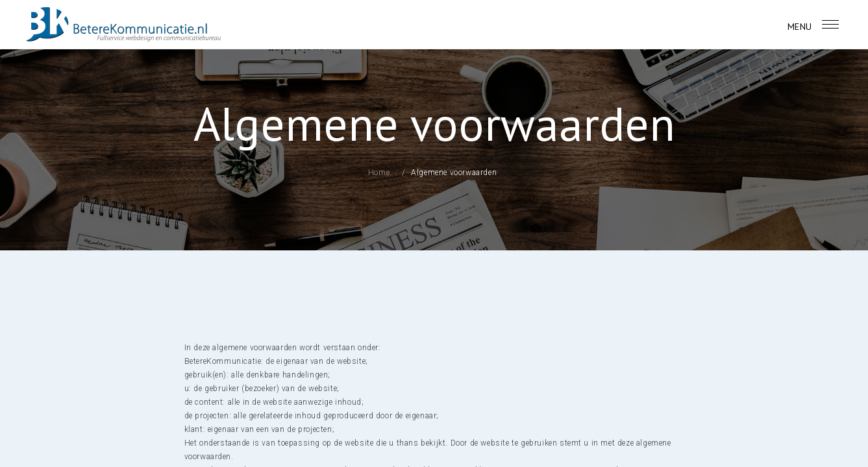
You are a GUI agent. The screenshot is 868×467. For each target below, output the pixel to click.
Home (379, 173)
